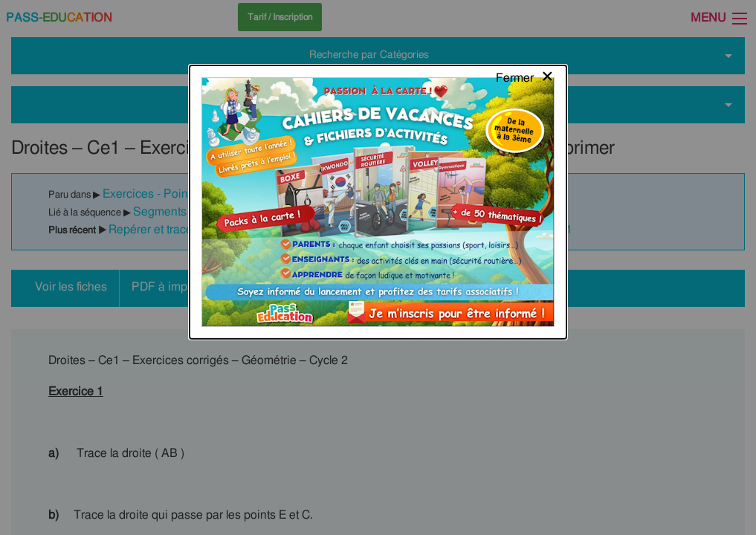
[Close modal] (525, 26)
